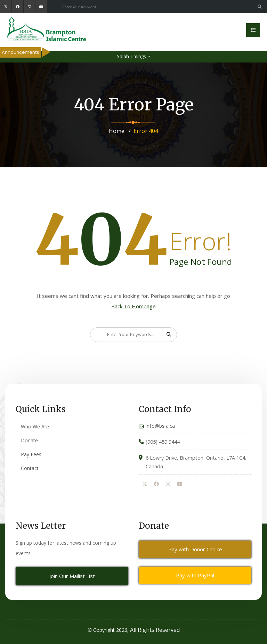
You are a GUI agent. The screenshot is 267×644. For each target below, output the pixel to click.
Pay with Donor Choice (195, 549)
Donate (29, 440)
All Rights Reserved (155, 630)
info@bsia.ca (160, 426)
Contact (30, 468)
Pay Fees (31, 454)
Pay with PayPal (195, 575)
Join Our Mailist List (72, 576)
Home (117, 131)
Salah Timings (132, 56)
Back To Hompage (133, 306)
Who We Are (35, 426)
